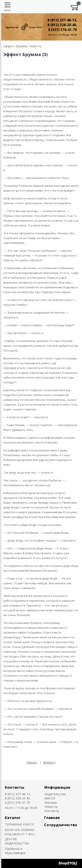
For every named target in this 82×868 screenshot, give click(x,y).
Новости (51, 807)
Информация (57, 787)
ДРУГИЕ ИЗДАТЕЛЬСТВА (17, 841)
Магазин (51, 803)
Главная (52, 818)
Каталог (13, 818)
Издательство (55, 794)
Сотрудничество (61, 825)
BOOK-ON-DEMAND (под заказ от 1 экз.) (20, 832)
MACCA (50, 798)
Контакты (15, 787)
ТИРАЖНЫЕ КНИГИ (19, 824)
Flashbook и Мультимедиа (15, 851)
